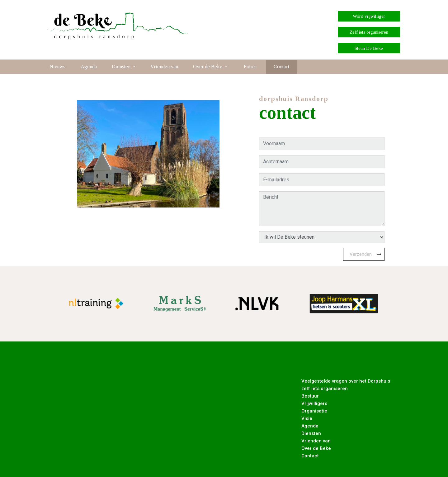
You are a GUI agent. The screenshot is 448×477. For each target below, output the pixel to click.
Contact (281, 67)
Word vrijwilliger (369, 16)
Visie (307, 418)
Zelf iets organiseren (369, 32)
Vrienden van (164, 67)
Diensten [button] (122, 67)
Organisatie (314, 411)
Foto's (250, 67)
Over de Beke (316, 448)
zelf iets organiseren (325, 389)
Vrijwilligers (314, 403)
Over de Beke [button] (208, 67)
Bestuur (310, 396)
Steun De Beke (369, 48)
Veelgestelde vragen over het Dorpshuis (346, 381)
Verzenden (361, 254)
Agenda (89, 67)
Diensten (311, 433)
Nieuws (57, 67)
